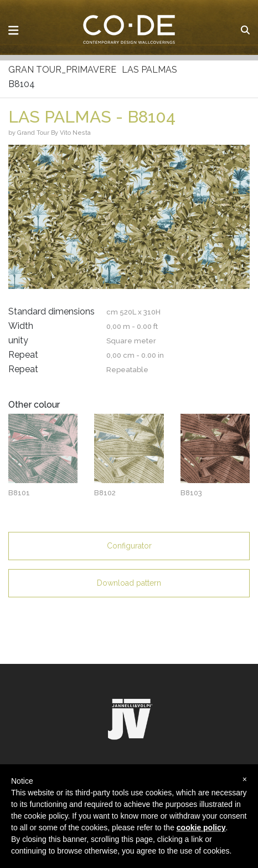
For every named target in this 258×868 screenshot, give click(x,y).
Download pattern (129, 583)
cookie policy (201, 828)
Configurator (129, 546)
